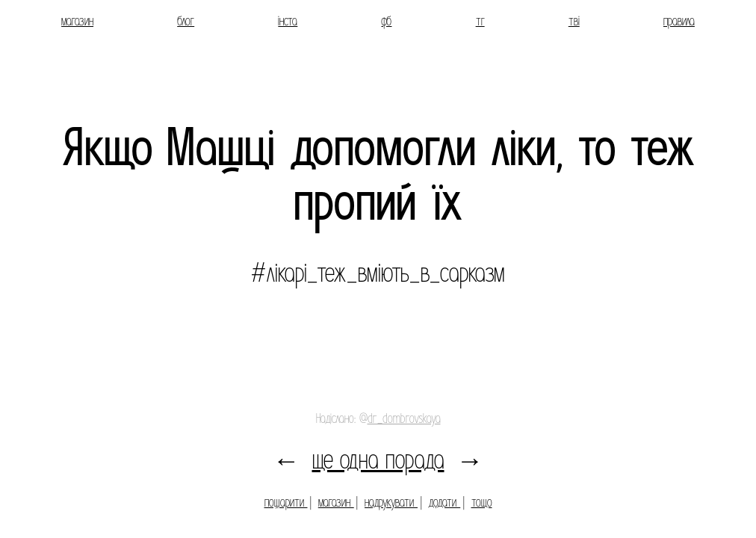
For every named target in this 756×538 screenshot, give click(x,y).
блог (186, 21)
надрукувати (391, 503)
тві (574, 21)
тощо (482, 503)
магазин (77, 21)
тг (480, 21)
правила (679, 21)
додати (444, 503)
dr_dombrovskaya (404, 419)
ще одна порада (378, 460)
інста (288, 21)
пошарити (286, 503)
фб (386, 21)
